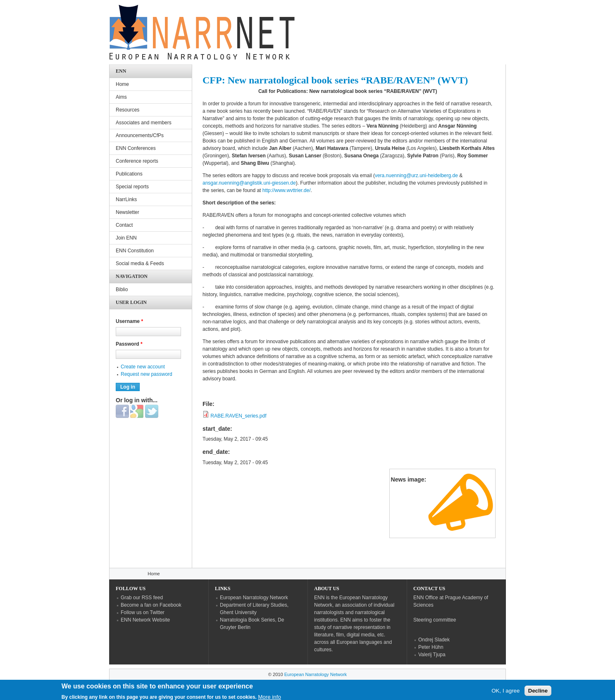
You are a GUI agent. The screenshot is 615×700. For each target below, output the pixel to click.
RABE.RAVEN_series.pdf (238, 416)
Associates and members (144, 123)
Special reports (132, 187)
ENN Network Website (145, 620)
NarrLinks (126, 199)
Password (129, 344)
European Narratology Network (254, 598)
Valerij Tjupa (432, 655)
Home (122, 84)
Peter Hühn (431, 647)
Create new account (143, 367)
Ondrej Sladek (434, 640)
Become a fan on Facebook (151, 605)
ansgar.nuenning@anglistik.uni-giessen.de (249, 183)
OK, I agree (505, 692)
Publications (129, 174)
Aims (121, 97)
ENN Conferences (136, 148)
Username (129, 321)
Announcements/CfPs (140, 135)
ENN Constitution (135, 251)
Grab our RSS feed (142, 598)
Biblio (122, 289)
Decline (538, 692)
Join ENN (126, 238)
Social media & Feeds (140, 263)
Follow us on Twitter (143, 612)
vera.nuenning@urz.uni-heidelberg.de (416, 176)
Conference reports (137, 161)
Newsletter (128, 212)
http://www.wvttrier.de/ (287, 190)
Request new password (147, 374)
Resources (128, 110)
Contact (124, 225)
